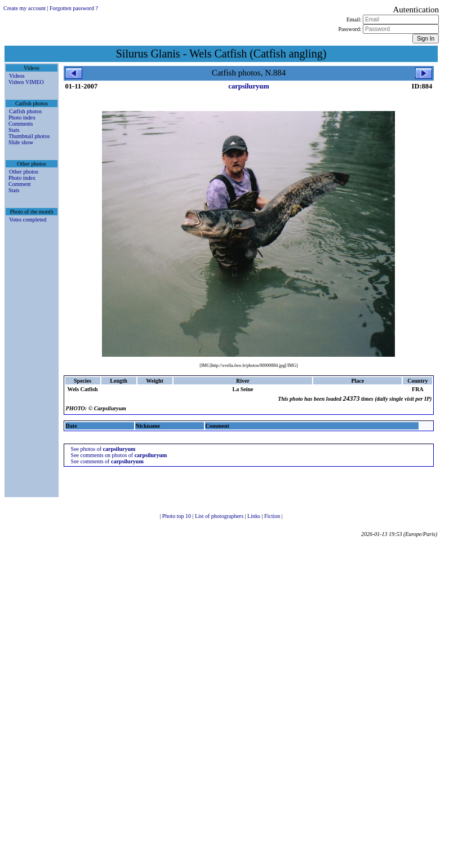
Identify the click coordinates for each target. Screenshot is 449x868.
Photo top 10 (177, 516)
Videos (17, 76)
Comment (19, 184)
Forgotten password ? (74, 8)
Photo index (22, 118)
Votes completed (28, 220)
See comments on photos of (119, 455)
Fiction (273, 516)
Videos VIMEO (26, 82)
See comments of (107, 461)
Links (254, 516)
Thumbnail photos (29, 136)
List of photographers (220, 516)
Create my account (25, 8)
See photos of (103, 449)
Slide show (21, 142)
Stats (14, 130)
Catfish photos (25, 111)
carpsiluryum (248, 86)
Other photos (24, 172)
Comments (21, 124)
